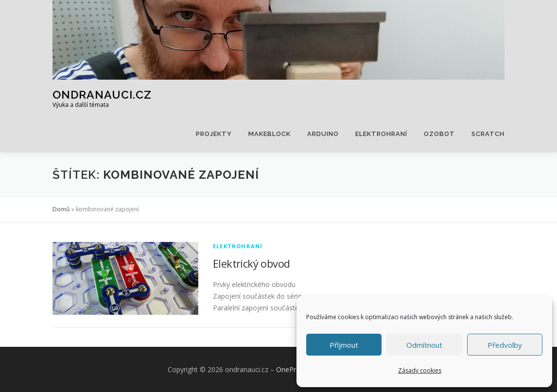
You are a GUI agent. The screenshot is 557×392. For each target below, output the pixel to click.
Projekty (214, 134)
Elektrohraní (381, 134)
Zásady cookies (420, 370)
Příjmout (344, 345)
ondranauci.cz (102, 94)
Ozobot (439, 134)
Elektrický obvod (251, 263)
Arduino (323, 134)
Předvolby (505, 345)
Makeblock (270, 134)
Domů (61, 209)
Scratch (488, 134)
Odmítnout (424, 345)
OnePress (291, 369)
